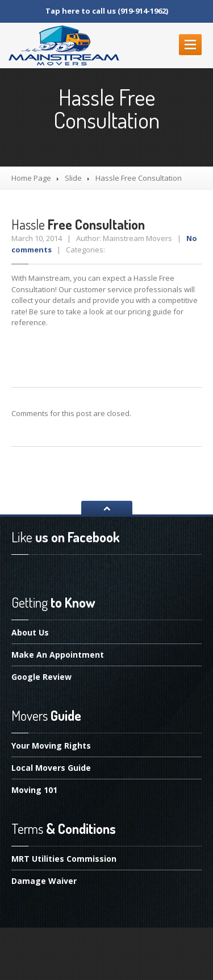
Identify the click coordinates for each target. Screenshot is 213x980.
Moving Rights (51, 746)
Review (41, 677)
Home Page (31, 178)
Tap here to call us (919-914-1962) (107, 11)
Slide (73, 178)
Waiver (44, 881)
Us (30, 633)
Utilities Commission (64, 859)
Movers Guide (51, 768)
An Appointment (58, 655)
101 (34, 790)
